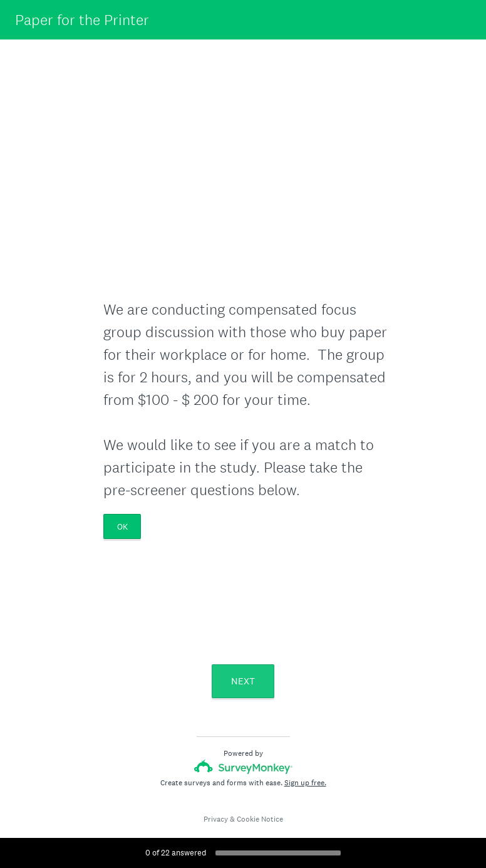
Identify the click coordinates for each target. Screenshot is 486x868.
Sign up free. (305, 783)
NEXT (243, 681)
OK (122, 527)
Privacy (216, 819)
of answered (176, 853)
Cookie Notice (260, 819)
